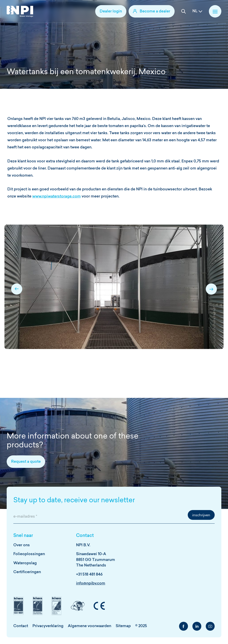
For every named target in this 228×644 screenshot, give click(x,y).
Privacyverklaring (48, 626)
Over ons (22, 545)
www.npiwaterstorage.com (56, 196)
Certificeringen (27, 572)
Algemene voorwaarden (90, 626)
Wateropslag (25, 563)
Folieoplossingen (29, 554)
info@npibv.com (91, 583)
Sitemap (123, 626)
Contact (21, 626)
